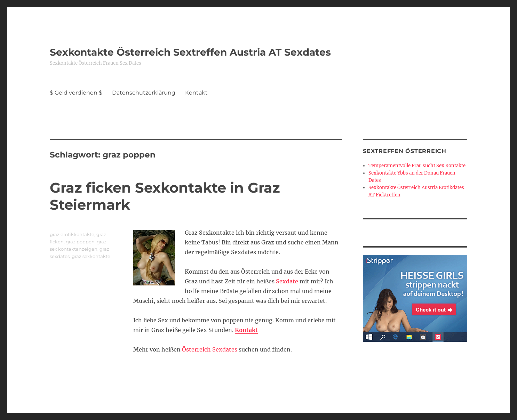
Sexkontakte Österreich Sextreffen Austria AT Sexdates (190, 52)
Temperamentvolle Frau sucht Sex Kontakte (417, 166)
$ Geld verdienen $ (76, 93)
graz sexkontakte (91, 256)
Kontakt (196, 93)
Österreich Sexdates (210, 349)
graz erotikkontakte (72, 234)
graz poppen (80, 242)
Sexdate (287, 281)
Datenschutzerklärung (144, 93)
